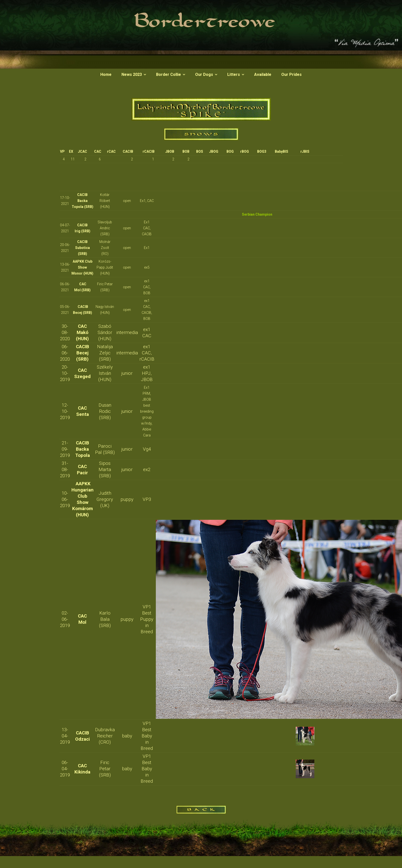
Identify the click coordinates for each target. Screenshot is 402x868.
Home (106, 74)
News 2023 (132, 74)
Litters (234, 74)
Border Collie (169, 74)
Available (263, 74)
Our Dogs (204, 74)
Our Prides (291, 74)
